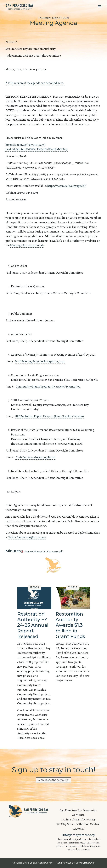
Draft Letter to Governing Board (35, 457)
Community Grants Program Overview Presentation (48, 387)
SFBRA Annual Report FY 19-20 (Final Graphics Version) (50, 416)
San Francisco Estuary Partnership (76, 863)
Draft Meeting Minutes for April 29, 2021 (40, 361)
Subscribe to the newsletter (53, 780)
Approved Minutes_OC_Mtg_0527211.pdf (43, 551)
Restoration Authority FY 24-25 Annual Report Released (33, 625)
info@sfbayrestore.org (79, 835)
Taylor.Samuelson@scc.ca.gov (27, 537)
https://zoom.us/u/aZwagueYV (67, 186)
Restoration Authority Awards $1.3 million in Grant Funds (70, 625)
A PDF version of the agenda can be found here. (35, 83)
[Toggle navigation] (100, 7)
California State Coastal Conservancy (33, 863)
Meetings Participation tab (27, 245)
